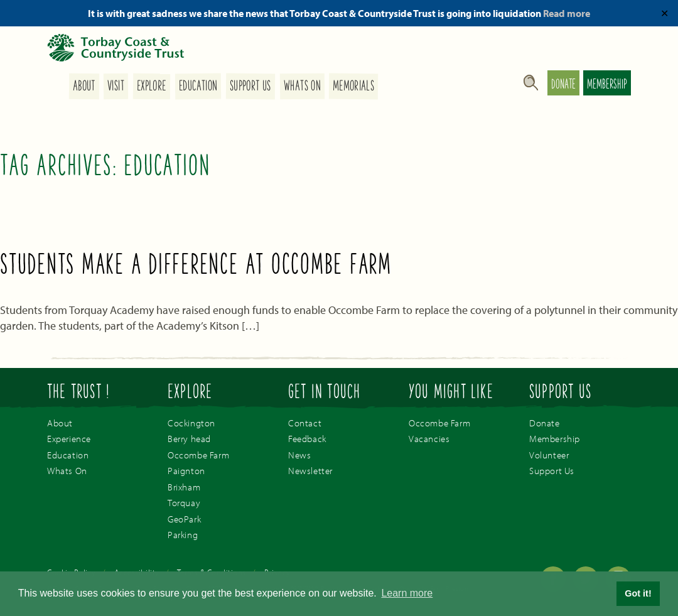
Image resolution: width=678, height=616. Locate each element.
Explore (152, 87)
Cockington (191, 423)
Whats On (302, 86)
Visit (116, 87)
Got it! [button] (638, 593)
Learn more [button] (407, 593)
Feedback (307, 439)
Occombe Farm (198, 455)
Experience (69, 439)
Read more (567, 13)
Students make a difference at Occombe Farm (196, 266)
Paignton (186, 471)
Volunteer (549, 455)
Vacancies (429, 439)
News (299, 455)
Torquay (184, 503)
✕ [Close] (665, 13)
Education (198, 86)
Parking (183, 535)
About (83, 87)
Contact (305, 423)
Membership (607, 85)
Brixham (184, 487)
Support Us (250, 86)
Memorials (353, 86)
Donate (563, 85)
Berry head (189, 439)
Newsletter (310, 471)
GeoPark (184, 519)
